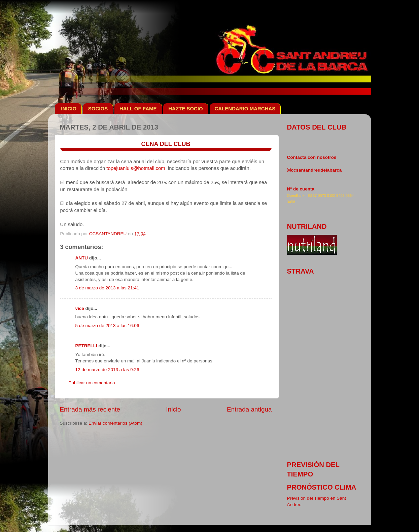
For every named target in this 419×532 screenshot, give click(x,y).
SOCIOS (98, 109)
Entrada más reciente (90, 409)
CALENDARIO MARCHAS (245, 109)
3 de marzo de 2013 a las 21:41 (107, 288)
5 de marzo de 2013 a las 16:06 (107, 326)
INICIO (69, 109)
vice (80, 308)
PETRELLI (86, 346)
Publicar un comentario (92, 383)
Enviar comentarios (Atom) (115, 423)
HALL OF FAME (138, 109)
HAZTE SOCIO (186, 109)
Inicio (174, 409)
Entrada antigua (249, 409)
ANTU (82, 258)
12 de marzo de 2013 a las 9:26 (107, 370)
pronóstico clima (322, 487)
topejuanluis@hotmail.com (136, 168)
